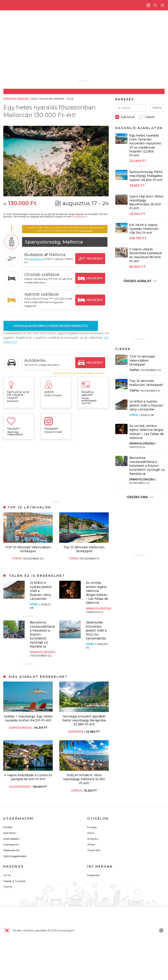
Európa (92, 827)
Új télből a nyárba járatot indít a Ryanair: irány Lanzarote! (146, 405)
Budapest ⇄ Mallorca (45, 255)
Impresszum (11, 844)
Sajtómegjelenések (15, 856)
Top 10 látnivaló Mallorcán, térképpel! (84, 549)
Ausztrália (94, 850)
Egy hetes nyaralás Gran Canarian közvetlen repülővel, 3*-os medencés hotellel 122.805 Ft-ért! (145, 145)
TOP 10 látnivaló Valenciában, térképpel (28, 549)
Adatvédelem (12, 839)
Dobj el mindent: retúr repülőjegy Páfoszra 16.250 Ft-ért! (84, 779)
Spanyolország (99, 608)
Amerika (93, 839)
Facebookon (79, 217)
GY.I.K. (7, 875)
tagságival (36, 259)
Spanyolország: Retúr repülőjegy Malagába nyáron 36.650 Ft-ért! (146, 176)
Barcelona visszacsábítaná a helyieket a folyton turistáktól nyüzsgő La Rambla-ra (147, 466)
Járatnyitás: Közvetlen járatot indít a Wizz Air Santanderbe (96, 630)
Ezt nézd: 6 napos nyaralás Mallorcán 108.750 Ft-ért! (144, 229)
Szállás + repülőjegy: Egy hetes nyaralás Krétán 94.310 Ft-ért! (28, 718)
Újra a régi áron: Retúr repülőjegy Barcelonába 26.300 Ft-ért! (146, 202)
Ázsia (91, 833)
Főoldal (8, 827)
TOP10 (17, 558)
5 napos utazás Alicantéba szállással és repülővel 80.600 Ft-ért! (146, 255)
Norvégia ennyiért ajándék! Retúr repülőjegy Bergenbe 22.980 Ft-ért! (84, 720)
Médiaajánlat (11, 850)
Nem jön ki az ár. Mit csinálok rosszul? (79, 373)
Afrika (91, 844)
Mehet (157, 108)
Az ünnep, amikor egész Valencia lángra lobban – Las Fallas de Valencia (97, 593)
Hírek (34, 604)
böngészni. (87, 231)
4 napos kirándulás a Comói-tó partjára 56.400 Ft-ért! (28, 777)
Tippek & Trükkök (14, 881)
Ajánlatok (9, 833)
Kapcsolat (93, 875)
